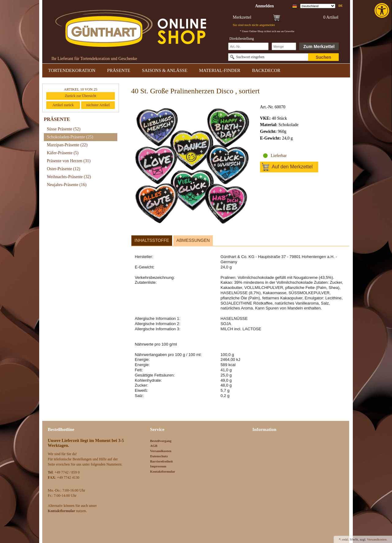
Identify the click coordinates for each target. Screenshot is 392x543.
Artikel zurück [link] (63, 105)
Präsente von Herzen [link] (69, 161)
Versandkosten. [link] (377, 539)
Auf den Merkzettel (292, 167)
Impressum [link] (158, 466)
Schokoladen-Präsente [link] (70, 137)
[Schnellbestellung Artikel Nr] (248, 46)
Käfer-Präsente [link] (63, 153)
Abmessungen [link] (193, 240)
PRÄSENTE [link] (119, 70)
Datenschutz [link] (159, 456)
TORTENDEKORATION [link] (72, 70)
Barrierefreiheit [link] (161, 461)
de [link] (341, 6)
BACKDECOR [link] (266, 70)
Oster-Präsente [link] (64, 169)
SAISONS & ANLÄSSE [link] (165, 70)
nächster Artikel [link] (98, 105)
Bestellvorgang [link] (161, 441)
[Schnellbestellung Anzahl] (284, 46)
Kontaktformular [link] (163, 471)
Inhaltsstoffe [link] (152, 240)
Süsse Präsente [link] (64, 129)
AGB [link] (154, 446)
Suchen (324, 57)
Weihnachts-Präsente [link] (69, 177)
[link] (383, 10)
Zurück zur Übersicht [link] (81, 96)
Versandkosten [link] (161, 451)
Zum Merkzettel (319, 47)
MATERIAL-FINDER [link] (220, 70)
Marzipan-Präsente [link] (67, 145)
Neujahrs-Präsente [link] (67, 185)
